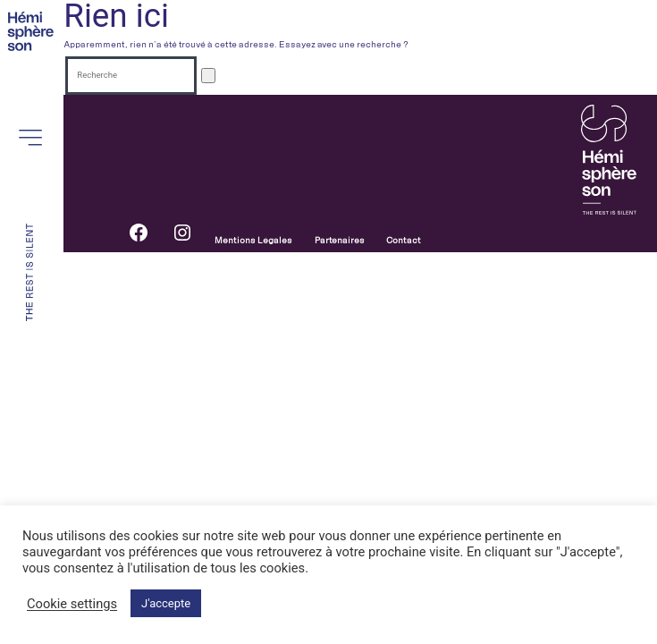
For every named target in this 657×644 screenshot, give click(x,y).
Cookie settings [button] (72, 604)
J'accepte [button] (166, 603)
